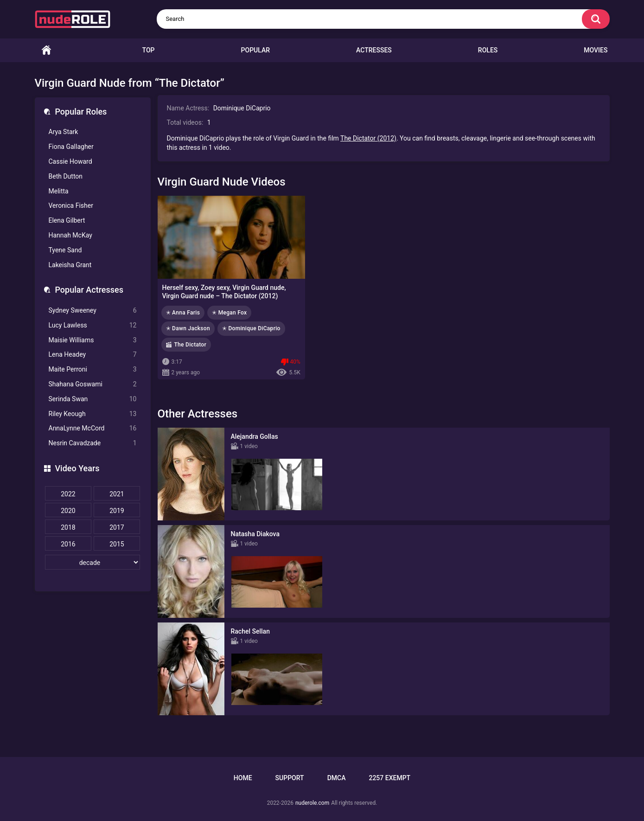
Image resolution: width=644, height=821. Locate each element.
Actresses (374, 50)
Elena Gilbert (67, 220)
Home (46, 50)
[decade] (93, 562)
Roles (488, 50)
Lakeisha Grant (70, 265)
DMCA (337, 778)
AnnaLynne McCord (93, 428)
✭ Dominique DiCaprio (251, 328)
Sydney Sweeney (93, 311)
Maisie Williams (93, 340)
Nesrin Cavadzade (93, 443)
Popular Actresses (89, 290)
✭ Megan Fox (229, 313)
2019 (117, 511)
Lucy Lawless (93, 325)
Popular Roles (81, 112)
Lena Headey (93, 355)
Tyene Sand (65, 250)
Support (290, 778)
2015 (117, 544)
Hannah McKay (70, 235)
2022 (68, 494)
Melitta (59, 191)
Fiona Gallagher (71, 147)
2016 (68, 544)
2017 (117, 527)
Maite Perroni (93, 369)
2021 (117, 494)
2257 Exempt (389, 778)
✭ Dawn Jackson (188, 328)
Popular (255, 50)
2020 (68, 511)
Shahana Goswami (93, 384)
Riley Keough (93, 414)
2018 (68, 527)
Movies (596, 50)
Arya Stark (64, 132)
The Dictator (191, 345)
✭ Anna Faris (183, 313)
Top (149, 50)
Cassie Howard (70, 161)
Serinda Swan (93, 399)
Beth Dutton (66, 176)
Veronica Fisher (71, 205)
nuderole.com (312, 803)
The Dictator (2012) (368, 138)
